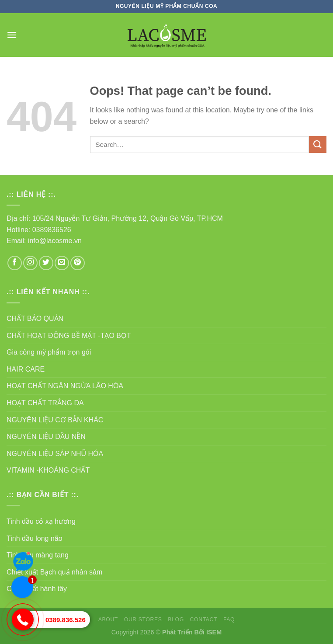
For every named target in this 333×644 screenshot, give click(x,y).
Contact (204, 620)
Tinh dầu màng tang (38, 555)
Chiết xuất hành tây (37, 589)
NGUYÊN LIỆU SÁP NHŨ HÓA (55, 454)
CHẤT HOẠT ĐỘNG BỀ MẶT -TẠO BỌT (69, 336)
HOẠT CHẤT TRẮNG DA (45, 403)
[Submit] (318, 144)
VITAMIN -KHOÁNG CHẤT (48, 470)
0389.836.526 (66, 620)
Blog (176, 620)
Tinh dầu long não (35, 538)
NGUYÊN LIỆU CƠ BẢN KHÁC (55, 420)
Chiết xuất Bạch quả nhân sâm (54, 572)
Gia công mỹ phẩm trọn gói (49, 352)
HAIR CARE (26, 369)
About (108, 620)
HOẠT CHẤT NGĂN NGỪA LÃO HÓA (65, 386)
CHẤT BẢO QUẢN (35, 319)
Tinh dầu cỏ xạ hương (41, 521)
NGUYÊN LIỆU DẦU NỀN (46, 437)
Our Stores (143, 620)
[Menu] (12, 35)
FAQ (229, 620)
